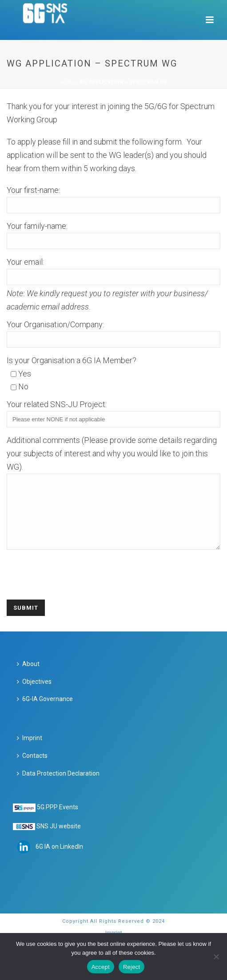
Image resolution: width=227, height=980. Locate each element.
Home (68, 82)
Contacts (32, 769)
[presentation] (74, 582)
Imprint (30, 751)
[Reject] (216, 956)
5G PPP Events (58, 820)
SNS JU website (59, 839)
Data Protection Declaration (58, 787)
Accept (101, 967)
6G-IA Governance (45, 712)
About (28, 677)
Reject (131, 967)
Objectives (34, 695)
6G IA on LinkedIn (59, 860)
